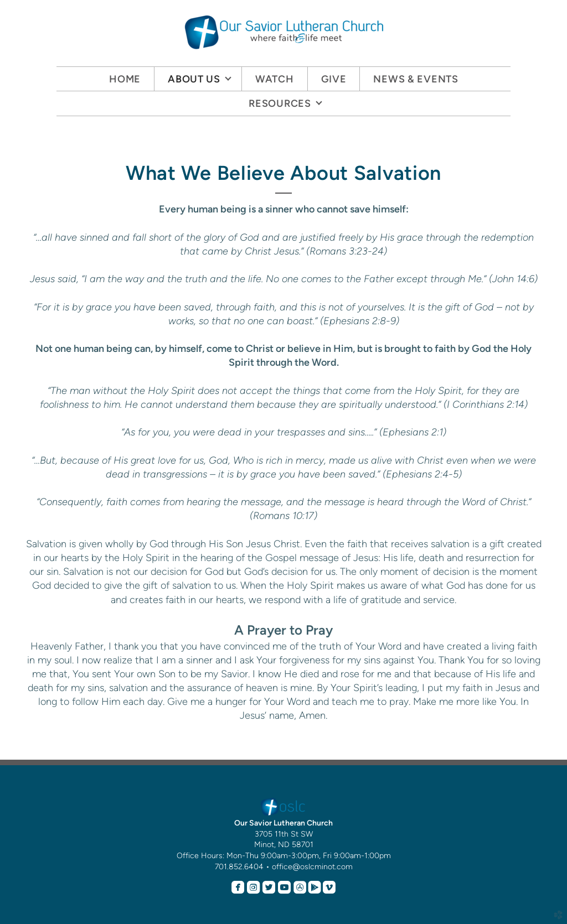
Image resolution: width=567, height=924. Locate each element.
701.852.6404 (239, 867)
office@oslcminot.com (312, 867)
